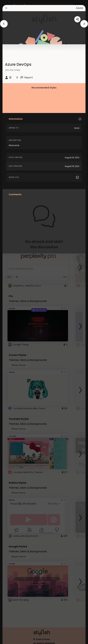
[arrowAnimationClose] (4, 24)
